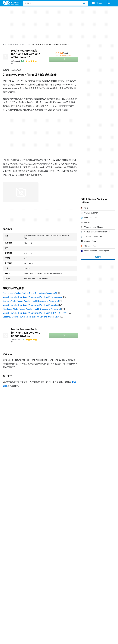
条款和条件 (7, 589)
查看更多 (98, 257)
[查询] (55, 3)
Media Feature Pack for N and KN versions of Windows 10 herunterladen (33, 297)
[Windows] (10, 44)
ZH (111, 3)
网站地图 (27, 584)
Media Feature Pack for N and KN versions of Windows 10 (26, 54)
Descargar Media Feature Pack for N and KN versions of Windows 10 (31, 317)
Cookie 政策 (20, 589)
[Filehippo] (11, 3)
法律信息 (43, 589)
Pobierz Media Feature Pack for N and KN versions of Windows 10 (30, 293)
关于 (5, 584)
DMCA (52, 589)
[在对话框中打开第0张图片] (21, 192)
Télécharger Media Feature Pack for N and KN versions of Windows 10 (32, 309)
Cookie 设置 (63, 589)
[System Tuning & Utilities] (22, 44)
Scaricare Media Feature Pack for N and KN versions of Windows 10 (31, 301)
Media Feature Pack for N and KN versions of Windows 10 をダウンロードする (35, 313)
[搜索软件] (84, 3)
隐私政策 (32, 589)
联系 (12, 584)
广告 (18, 584)
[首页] (4, 44)
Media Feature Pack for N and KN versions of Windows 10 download (31, 305)
